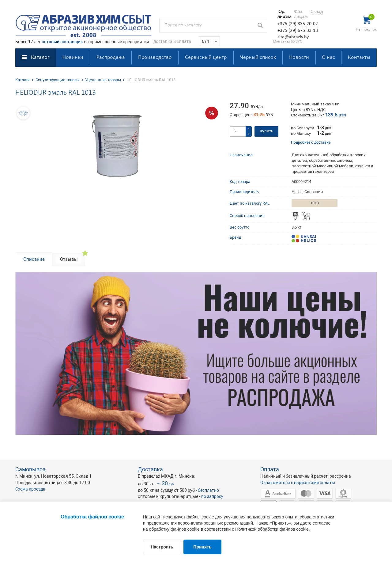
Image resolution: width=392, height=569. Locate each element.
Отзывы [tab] (69, 259)
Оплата (270, 469)
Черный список (258, 57)
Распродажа (111, 57)
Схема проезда (30, 489)
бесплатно (208, 490)
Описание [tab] (34, 259)
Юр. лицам (283, 14)
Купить (266, 131)
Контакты (359, 57)
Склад (317, 12)
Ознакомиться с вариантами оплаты (298, 483)
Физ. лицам (299, 14)
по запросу (212, 496)
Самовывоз (30, 469)
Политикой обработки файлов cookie (272, 529)
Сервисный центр (206, 57)
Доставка (150, 469)
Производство (155, 57)
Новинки (73, 57)
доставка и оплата (172, 41)
